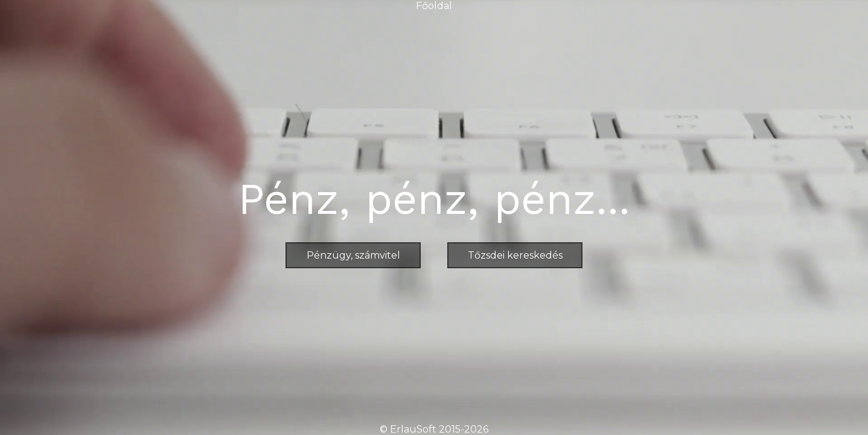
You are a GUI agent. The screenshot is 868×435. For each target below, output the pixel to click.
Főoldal (434, 6)
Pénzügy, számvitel (353, 255)
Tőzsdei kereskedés (515, 255)
